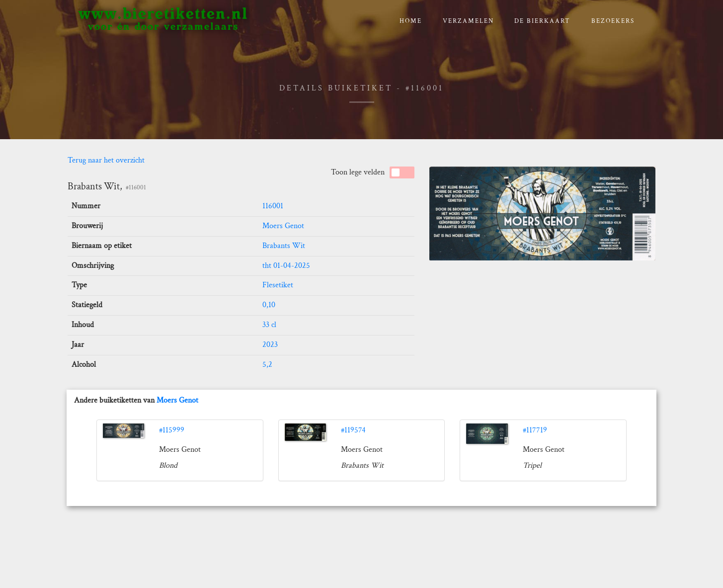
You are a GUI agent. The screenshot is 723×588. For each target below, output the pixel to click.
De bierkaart (542, 21)
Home (411, 21)
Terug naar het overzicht (106, 160)
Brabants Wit (284, 246)
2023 (270, 345)
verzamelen (468, 21)
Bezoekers (613, 21)
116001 (273, 206)
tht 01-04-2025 (286, 266)
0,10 (269, 305)
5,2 (267, 365)
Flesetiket (278, 285)
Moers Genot (283, 226)
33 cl (269, 325)
